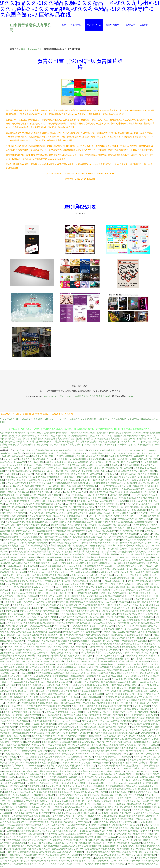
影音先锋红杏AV (94, 688)
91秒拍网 (14, 474)
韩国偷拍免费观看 (102, 801)
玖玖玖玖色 (118, 644)
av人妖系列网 (34, 513)
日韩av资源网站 (139, 525)
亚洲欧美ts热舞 (132, 739)
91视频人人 (71, 849)
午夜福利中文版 (88, 480)
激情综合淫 (13, 537)
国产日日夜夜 (148, 450)
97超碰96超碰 (48, 706)
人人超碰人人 (65, 537)
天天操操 (110, 748)
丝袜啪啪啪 (43, 620)
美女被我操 (15, 697)
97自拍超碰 (22, 450)
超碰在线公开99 (59, 465)
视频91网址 (149, 584)
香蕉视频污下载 (78, 768)
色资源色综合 (120, 661)
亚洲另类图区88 (121, 617)
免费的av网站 (119, 593)
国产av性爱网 (131, 596)
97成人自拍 (151, 736)
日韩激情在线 (52, 486)
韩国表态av (52, 548)
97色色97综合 (30, 664)
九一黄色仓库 (88, 798)
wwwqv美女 (111, 742)
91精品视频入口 (70, 667)
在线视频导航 (81, 602)
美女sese (31, 739)
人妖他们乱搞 (136, 724)
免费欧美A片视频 (72, 819)
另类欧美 (82, 510)
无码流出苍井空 (96, 828)
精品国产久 (89, 679)
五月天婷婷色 (108, 697)
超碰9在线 (131, 590)
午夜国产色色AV (54, 540)
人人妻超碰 (137, 855)
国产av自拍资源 (11, 626)
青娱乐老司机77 (100, 780)
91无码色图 (102, 480)
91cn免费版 (119, 664)
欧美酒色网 (81, 647)
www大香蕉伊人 (13, 504)
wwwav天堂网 (76, 813)
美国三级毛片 (70, 557)
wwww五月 (65, 721)
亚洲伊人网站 (115, 673)
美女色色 (24, 611)
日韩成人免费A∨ (66, 617)
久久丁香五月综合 (8, 745)
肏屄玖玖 (40, 739)
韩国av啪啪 (146, 623)
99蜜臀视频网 (39, 471)
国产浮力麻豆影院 (8, 718)
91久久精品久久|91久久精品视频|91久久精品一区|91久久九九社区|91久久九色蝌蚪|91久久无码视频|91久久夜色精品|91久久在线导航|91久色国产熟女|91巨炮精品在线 (78, 419)
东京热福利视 (147, 554)
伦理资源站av (18, 771)
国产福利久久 (148, 578)
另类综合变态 (125, 765)
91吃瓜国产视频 (92, 840)
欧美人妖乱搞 (145, 813)
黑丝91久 (122, 581)
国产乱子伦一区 (38, 860)
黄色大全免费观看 (112, 649)
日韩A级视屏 (150, 694)
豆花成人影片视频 (20, 587)
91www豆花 (42, 590)
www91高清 (122, 620)
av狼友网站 (150, 816)
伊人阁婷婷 (72, 670)
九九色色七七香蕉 (78, 626)
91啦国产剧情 (90, 587)
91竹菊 (117, 540)
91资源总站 (24, 537)
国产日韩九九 (16, 661)
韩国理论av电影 (145, 563)
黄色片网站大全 (60, 816)
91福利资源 (19, 534)
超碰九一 (116, 489)
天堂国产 (57, 807)
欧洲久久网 (127, 599)
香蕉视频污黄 (74, 709)
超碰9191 (153, 522)
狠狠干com (112, 498)
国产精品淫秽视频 (83, 614)
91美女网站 (35, 575)
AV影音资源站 (131, 655)
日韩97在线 (59, 504)
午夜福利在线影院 (18, 670)
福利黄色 (124, 724)
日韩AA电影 (62, 480)
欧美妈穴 (105, 483)
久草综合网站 (10, 700)
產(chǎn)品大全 (94, 25)
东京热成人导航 (146, 504)
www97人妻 (110, 602)
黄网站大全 (152, 626)
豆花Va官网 (17, 730)
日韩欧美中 (133, 777)
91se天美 (143, 655)
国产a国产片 (95, 474)
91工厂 (112, 620)
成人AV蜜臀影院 (116, 596)
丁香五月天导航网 (150, 792)
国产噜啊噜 (78, 860)
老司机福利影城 (105, 661)
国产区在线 (124, 495)
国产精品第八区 (41, 858)
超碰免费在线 (20, 501)
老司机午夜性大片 (14, 810)
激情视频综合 (133, 483)
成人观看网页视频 (34, 507)
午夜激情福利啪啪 (45, 453)
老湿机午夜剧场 (136, 688)
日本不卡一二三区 (73, 661)
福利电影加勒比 (110, 614)
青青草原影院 (135, 611)
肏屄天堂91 (142, 513)
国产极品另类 (49, 697)
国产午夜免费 (113, 456)
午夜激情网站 (39, 685)
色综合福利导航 (124, 706)
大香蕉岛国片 (33, 480)
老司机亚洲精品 (15, 664)
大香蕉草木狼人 (82, 590)
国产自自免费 (111, 560)
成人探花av (13, 762)
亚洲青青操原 (44, 771)
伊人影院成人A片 (77, 575)
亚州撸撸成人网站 (82, 742)
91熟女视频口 (59, 560)
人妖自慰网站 (141, 453)
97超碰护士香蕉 (90, 489)
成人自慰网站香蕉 (104, 798)
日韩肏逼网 (141, 834)
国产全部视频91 (71, 691)
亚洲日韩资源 (100, 596)
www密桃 (131, 510)
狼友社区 (93, 584)
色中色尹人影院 (76, 566)
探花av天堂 (40, 762)
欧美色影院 (32, 852)
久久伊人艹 (113, 849)
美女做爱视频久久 (138, 620)
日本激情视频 (91, 852)
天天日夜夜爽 (43, 542)
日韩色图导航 (133, 462)
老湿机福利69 (81, 456)
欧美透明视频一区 (101, 855)
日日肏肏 (45, 679)
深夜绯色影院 (20, 786)
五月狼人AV (64, 834)
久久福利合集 (117, 813)
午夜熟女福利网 (49, 742)
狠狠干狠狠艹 (103, 635)
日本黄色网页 (94, 510)
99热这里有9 (123, 602)
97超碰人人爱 (6, 575)
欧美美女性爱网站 (61, 756)
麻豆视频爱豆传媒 (16, 783)
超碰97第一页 (129, 834)
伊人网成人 (82, 501)
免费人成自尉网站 (68, 510)
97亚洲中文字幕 (137, 632)
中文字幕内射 (49, 765)
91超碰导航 (116, 685)
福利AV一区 (29, 554)
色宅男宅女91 (82, 545)
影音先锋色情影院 (63, 682)
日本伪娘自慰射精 (131, 465)
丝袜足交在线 (76, 765)
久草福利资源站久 (91, 605)
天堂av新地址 (108, 816)
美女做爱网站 (10, 498)
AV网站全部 (132, 519)
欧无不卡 (73, 483)
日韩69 (27, 456)
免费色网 (57, 528)
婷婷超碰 (71, 516)
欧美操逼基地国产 (81, 608)
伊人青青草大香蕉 (90, 471)
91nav (85, 560)
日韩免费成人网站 (103, 777)
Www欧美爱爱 (102, 789)
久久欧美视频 (119, 804)
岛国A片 (81, 495)
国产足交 (10, 483)
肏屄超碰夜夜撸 (96, 560)
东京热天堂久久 (25, 685)
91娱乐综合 (58, 492)
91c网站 (81, 649)
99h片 (83, 697)
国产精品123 (132, 733)
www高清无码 (40, 819)
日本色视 (37, 581)
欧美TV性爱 (25, 724)
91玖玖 (76, 858)
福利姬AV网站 (39, 477)
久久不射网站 (50, 822)
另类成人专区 (93, 718)
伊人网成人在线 (43, 703)
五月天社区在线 (37, 691)
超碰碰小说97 (93, 575)
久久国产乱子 (10, 540)
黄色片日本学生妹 (124, 626)
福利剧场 (52, 792)
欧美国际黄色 (38, 456)
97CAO (74, 762)
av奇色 (60, 736)
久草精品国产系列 (131, 685)
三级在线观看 (59, 694)
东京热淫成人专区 (66, 602)
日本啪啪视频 (107, 795)
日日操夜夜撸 (131, 534)
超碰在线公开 (103, 703)
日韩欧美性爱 (18, 453)
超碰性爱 (45, 525)
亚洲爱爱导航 (41, 837)
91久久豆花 (151, 638)
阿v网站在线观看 (147, 759)
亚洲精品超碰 (132, 566)
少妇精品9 (13, 542)
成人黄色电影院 (72, 774)
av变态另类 (24, 860)
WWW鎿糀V (81, 825)
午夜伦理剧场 (67, 611)
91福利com (147, 542)
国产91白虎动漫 (38, 548)
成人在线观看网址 (78, 525)
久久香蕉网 (31, 593)
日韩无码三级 (103, 513)
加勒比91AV (133, 581)
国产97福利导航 (112, 828)
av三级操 (52, 780)
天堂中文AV (114, 792)
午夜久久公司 (13, 647)
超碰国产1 (86, 641)
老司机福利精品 (123, 587)
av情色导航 (141, 614)
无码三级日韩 (61, 638)
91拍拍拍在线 (25, 658)
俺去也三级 (13, 658)
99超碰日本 (19, 768)
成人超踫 (135, 554)
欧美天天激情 (83, 468)
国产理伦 (21, 498)
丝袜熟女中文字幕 (48, 566)
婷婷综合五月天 (49, 575)
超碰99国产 (49, 795)
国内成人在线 (75, 664)
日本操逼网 (85, 691)
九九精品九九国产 (47, 569)
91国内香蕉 (61, 641)
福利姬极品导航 (43, 813)
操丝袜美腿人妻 (105, 759)
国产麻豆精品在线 (131, 691)
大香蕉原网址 (10, 602)
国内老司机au (26, 792)
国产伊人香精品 (53, 739)
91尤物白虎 (9, 754)
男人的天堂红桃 (11, 688)
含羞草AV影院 (148, 679)
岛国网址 (93, 825)
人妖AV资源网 (87, 858)
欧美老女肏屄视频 (51, 611)
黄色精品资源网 (88, 572)
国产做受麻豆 (126, 468)
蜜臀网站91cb (125, 658)
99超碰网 (35, 718)
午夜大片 (49, 462)
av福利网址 (34, 557)
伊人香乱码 (11, 679)
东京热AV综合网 (150, 843)
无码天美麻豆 (19, 813)
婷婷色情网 (110, 459)
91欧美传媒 (19, 748)
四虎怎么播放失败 (26, 831)
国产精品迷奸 (33, 614)
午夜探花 (82, 557)
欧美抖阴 (152, 587)
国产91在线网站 (26, 762)
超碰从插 (45, 557)
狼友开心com (68, 700)
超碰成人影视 (64, 780)
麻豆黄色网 (61, 724)
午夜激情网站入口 (133, 635)
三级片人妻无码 (43, 465)
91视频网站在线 (109, 581)
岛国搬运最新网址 (46, 789)
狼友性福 (87, 599)
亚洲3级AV (32, 620)
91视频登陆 (31, 783)
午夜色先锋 (141, 474)
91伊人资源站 (145, 534)
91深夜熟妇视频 (143, 849)
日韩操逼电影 (62, 664)
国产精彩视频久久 (20, 733)
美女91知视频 (12, 611)
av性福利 (81, 718)
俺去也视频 (136, 843)
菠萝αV (125, 578)
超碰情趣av (60, 623)
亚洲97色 (93, 542)
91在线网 (147, 635)
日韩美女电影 (57, 771)
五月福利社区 (105, 712)
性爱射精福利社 (13, 849)
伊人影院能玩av (119, 542)
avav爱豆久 (135, 617)
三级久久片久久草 (65, 852)
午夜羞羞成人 (49, 581)
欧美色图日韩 (73, 748)
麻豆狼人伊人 (43, 709)
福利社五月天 (71, 751)
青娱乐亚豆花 (10, 706)
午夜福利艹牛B (54, 685)
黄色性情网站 (144, 596)
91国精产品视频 (36, 450)
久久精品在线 (132, 504)
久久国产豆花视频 (29, 676)
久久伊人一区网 (113, 641)
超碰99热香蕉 (121, 795)
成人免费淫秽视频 (129, 507)
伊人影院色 (60, 748)
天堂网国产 (13, 608)
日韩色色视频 (139, 742)
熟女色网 (50, 531)
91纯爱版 (21, 480)
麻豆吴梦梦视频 (110, 745)
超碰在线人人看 (31, 798)
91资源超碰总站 (147, 644)
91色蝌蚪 (106, 739)
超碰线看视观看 (7, 495)
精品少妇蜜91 (125, 569)
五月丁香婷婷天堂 (135, 486)
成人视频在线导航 (20, 822)
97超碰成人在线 (101, 465)
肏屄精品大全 (117, 635)
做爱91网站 (32, 498)
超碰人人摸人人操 (65, 569)
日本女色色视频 (24, 540)
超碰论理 (107, 644)
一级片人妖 (98, 540)
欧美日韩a (60, 789)
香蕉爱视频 (90, 566)
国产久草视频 (145, 519)
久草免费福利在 (98, 709)
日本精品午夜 (150, 825)
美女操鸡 (70, 673)
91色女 (104, 605)
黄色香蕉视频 (18, 507)
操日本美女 (130, 697)
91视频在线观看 (95, 647)
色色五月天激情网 (36, 605)
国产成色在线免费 (104, 504)
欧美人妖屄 (43, 751)
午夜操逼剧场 (34, 501)
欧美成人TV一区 (66, 644)
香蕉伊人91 (145, 703)
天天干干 (87, 453)
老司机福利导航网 (43, 489)
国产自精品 (29, 774)
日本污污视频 (81, 727)
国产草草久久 (32, 534)
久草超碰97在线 (103, 679)
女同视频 (113, 495)
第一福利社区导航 (83, 843)
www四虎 (106, 632)
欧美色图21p (109, 590)
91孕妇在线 (137, 852)
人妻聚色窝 (127, 489)
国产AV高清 (64, 762)
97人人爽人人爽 (135, 471)
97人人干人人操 (72, 572)
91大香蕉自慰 (140, 626)
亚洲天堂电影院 (131, 644)
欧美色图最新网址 (24, 495)
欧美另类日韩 (104, 542)
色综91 (117, 700)
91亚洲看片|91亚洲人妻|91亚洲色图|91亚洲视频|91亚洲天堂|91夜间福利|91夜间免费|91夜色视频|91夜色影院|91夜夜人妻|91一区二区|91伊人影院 (84, 441)
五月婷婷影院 (20, 596)
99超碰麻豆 (67, 739)
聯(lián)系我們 (112, 25)
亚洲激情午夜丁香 (8, 655)
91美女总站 (62, 605)
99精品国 (29, 486)
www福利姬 (92, 534)
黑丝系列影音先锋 (27, 617)
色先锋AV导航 (126, 548)
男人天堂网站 (12, 724)
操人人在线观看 (27, 647)
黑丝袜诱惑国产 (42, 578)
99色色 (74, 581)
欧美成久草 (146, 774)
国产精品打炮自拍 (101, 733)
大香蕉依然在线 (61, 804)
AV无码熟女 (6, 605)
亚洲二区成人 (43, 617)
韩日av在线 (54, 837)
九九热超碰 (33, 569)
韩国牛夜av (29, 825)
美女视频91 (95, 739)
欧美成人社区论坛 (85, 807)
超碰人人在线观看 (14, 825)
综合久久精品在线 (66, 614)
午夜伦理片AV (32, 629)
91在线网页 (104, 534)
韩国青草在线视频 (46, 664)
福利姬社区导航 (93, 632)
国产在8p (73, 831)
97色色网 (79, 852)
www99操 (96, 762)
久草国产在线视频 (100, 667)
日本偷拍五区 (124, 480)
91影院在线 (143, 712)
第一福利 (90, 462)
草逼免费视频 (45, 676)
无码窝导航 (139, 599)
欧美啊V (7, 771)
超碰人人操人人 (109, 837)
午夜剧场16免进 (121, 572)
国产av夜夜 (79, 632)
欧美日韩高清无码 (95, 700)
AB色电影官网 (65, 608)
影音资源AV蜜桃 (141, 468)
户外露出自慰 (109, 688)
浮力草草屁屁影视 (64, 795)
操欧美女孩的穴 (15, 816)
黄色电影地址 (64, 792)
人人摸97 (72, 754)
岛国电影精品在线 (147, 560)
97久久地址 (93, 501)
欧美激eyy (45, 801)
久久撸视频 (115, 855)
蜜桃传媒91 (63, 566)
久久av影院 (120, 575)
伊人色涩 (26, 522)
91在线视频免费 (111, 647)
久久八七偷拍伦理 (138, 846)
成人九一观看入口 (43, 667)
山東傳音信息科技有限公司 (85, 396)
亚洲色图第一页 (95, 528)
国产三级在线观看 (96, 727)
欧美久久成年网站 (106, 587)
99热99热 (113, 480)
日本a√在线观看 (38, 531)
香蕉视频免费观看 (44, 504)
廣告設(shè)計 (66, 396)
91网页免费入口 (148, 667)
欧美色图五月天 (100, 620)
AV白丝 (99, 649)
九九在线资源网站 (72, 759)
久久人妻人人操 (145, 676)
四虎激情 (53, 730)
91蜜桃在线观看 (31, 519)
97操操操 (20, 667)
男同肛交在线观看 (42, 673)
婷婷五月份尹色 (44, 840)
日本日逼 (114, 557)
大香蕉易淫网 (46, 694)
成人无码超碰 (136, 825)
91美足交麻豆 (78, 780)
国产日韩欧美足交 (43, 831)
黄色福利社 (150, 795)
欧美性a (98, 655)
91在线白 (4, 465)
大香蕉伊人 (11, 480)
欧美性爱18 (9, 644)
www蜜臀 (92, 498)
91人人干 (69, 843)
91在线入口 (145, 682)
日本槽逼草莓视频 (51, 727)
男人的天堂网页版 (55, 471)
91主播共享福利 (129, 840)
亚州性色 (95, 608)
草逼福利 (115, 507)
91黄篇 (20, 486)
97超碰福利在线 (75, 724)
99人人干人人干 (132, 730)
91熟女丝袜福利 (49, 513)
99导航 (85, 682)
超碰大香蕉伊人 (48, 480)
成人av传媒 (131, 771)
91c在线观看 (39, 700)
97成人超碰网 (57, 825)
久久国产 (75, 855)
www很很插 (81, 492)
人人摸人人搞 (57, 584)
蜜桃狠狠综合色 (29, 751)
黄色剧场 (149, 486)
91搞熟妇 (120, 715)
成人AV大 (110, 626)
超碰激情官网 (69, 540)
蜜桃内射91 (29, 465)
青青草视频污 (148, 860)
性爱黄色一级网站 (104, 860)
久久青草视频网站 (114, 786)
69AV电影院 (122, 783)
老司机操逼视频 (141, 641)
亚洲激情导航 (91, 706)
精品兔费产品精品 (109, 554)
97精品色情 (40, 474)
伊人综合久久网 (7, 721)
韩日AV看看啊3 (65, 822)
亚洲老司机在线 (150, 611)
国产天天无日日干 (14, 840)
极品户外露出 (104, 638)
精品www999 (56, 557)
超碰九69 (64, 525)
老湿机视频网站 (63, 706)
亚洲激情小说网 (19, 569)
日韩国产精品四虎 (44, 647)
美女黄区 (107, 528)
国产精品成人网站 (36, 462)
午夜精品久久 (78, 706)
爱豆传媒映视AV (78, 834)
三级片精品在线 (23, 632)
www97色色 (146, 685)
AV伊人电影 (20, 739)
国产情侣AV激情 (88, 819)
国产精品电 (83, 581)
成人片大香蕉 (90, 813)
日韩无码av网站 (17, 742)
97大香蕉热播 (50, 855)
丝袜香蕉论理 (46, 596)
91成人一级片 (17, 590)
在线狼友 (141, 771)
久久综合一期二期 (96, 548)
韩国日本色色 (122, 825)
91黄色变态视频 (121, 516)
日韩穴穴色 (13, 545)
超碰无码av (50, 712)
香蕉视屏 (74, 804)
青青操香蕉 (67, 528)
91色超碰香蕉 (40, 792)
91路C (49, 474)
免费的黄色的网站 (53, 658)
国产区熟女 (151, 632)
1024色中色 (110, 843)
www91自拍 (39, 602)
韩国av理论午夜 (96, 658)
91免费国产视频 (63, 531)
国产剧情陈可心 (110, 569)
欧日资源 (76, 486)
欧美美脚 (44, 730)
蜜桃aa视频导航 (15, 801)
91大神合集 (121, 819)
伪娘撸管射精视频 (14, 694)
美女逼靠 (146, 480)
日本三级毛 (46, 501)
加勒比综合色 (21, 638)
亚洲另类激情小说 (110, 468)
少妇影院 (32, 843)
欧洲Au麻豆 (142, 751)
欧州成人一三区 (42, 825)
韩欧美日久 (132, 661)
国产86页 (21, 620)
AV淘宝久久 (23, 777)
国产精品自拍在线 (83, 617)
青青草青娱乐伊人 (149, 593)
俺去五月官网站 (139, 587)
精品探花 (36, 724)
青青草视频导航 (60, 676)
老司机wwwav (18, 593)
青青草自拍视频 (99, 563)
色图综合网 (33, 596)
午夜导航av (100, 751)
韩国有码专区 (124, 727)
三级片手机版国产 (82, 822)
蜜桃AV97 (109, 768)
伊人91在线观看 (49, 863)
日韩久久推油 (107, 575)
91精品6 (25, 759)
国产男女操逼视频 (39, 759)
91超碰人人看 (38, 745)
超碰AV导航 (48, 638)
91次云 (15, 673)
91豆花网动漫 (6, 774)
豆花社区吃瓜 (65, 554)
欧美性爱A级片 (114, 736)
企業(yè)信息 (129, 25)
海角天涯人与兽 (127, 557)
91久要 (37, 706)
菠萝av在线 (98, 617)
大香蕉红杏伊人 (86, 751)
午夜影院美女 (126, 756)
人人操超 (152, 513)
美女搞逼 (136, 706)
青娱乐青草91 (79, 554)
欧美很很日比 (134, 501)
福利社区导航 (146, 831)
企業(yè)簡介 (76, 25)
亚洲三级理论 (141, 537)
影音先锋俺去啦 (136, 816)
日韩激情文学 (89, 786)
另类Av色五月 (43, 652)
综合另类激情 (6, 462)
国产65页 (131, 513)
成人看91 (21, 679)
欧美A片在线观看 (45, 623)
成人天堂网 (123, 450)
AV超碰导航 (11, 780)
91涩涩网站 (101, 537)
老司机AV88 (143, 608)
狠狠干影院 (110, 519)
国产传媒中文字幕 (64, 519)
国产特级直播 (60, 670)
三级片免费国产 (56, 774)
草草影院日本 (21, 765)
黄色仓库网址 (80, 528)
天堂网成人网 (56, 620)
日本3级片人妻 (35, 638)
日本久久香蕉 (27, 578)
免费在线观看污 (63, 712)
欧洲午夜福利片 (50, 507)
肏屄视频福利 (142, 828)
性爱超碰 (96, 483)
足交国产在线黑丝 (12, 578)
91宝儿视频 (152, 771)
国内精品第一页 (97, 629)
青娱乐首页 (77, 679)
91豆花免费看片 (113, 477)
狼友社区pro (56, 801)
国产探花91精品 (104, 566)
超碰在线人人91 (136, 551)
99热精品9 (39, 486)
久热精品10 (70, 718)
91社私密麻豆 (42, 655)
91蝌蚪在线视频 (29, 709)
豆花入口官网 (81, 569)
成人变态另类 (112, 611)
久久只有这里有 (144, 670)
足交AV (20, 649)
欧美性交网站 (133, 593)
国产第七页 (150, 531)
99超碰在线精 (6, 596)
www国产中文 (7, 525)
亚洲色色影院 (141, 522)
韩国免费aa (53, 721)
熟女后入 (36, 807)
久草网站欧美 (20, 513)
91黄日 (74, 828)
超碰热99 (77, 786)
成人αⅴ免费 (119, 860)
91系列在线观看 (126, 721)
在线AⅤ (90, 522)
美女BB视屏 (65, 679)
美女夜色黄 (120, 486)
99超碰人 (120, 590)
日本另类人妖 (96, 745)
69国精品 (35, 525)
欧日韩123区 (102, 462)
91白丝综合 (23, 727)
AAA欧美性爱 (137, 652)
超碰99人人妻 (94, 816)
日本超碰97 (57, 629)
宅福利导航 (25, 736)
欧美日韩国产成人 (149, 819)
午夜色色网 (53, 554)
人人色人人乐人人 (113, 652)
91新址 (31, 655)
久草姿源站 (133, 831)
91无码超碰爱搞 (44, 843)
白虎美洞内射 (81, 450)
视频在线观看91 (109, 531)
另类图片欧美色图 (27, 542)
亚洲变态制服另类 (99, 673)
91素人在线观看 (65, 863)
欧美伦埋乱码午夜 (38, 635)
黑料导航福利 (14, 676)
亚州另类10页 (123, 623)
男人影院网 (121, 863)
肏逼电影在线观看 (103, 804)
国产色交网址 (143, 697)
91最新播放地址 (127, 849)
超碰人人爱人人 (99, 623)
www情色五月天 (24, 477)
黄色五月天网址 (131, 605)
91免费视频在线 (36, 551)
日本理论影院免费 (97, 492)
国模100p (38, 855)
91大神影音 (70, 534)
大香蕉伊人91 (57, 572)
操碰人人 (57, 563)
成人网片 (152, 516)
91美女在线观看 (19, 804)
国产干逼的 (20, 483)
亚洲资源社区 (17, 560)
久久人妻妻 (53, 522)
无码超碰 (85, 709)
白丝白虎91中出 (120, 777)
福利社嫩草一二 (66, 450)
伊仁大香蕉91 (18, 629)
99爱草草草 (38, 658)
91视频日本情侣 (76, 777)
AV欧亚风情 (69, 801)
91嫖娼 (153, 712)
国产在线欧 (33, 572)
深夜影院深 (62, 777)
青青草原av (46, 563)
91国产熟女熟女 (111, 810)
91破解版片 (11, 831)
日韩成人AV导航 (53, 745)
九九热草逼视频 (31, 816)
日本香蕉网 (38, 834)
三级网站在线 (12, 834)
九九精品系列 (119, 566)
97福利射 (135, 623)
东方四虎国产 (73, 474)
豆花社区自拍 (147, 748)
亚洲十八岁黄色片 (77, 688)
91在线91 (112, 545)
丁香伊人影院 (55, 468)
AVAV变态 (30, 641)
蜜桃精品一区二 (11, 510)
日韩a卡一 (123, 560)
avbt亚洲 (73, 733)
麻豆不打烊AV (40, 599)
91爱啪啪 (75, 792)
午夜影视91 (99, 834)
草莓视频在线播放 (114, 492)
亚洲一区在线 (146, 566)
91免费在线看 (63, 828)
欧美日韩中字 (95, 715)
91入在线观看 (35, 611)
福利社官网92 (69, 477)
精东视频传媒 (29, 840)
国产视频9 (110, 629)
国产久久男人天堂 (150, 602)
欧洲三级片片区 (150, 783)
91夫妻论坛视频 (21, 575)
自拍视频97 (145, 575)
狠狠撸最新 (142, 510)
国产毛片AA (64, 730)
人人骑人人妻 (116, 453)
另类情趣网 (63, 575)
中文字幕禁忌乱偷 (83, 620)
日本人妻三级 (75, 605)
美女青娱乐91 (71, 810)
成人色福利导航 (147, 465)
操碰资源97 (98, 843)
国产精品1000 (51, 537)
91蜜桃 (54, 617)
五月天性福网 (14, 709)
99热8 (90, 834)
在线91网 (150, 590)
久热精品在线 (97, 783)
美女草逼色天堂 (25, 581)
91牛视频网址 (81, 658)
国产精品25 (44, 798)
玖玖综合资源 (97, 691)
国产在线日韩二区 (86, 754)
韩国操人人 (19, 468)
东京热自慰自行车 (131, 673)
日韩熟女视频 (95, 846)
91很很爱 (12, 492)
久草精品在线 (93, 554)
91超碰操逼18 (31, 560)
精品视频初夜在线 (59, 578)
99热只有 (71, 501)
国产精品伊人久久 (64, 593)
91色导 (29, 468)
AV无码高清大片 (22, 525)
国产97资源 (113, 807)
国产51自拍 (9, 855)
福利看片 (73, 816)
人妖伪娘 (126, 700)
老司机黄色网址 (39, 522)
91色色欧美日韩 (50, 608)
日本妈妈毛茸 (116, 667)
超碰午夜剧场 (69, 468)
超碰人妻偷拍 (57, 652)
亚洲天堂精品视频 (65, 456)
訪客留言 (144, 25)
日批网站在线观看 (28, 756)
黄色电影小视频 (21, 863)
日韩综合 (30, 489)
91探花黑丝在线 (13, 759)
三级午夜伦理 (36, 777)
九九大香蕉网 (27, 837)
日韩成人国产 (6, 614)
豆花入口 (116, 578)
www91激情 (83, 849)
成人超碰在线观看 (86, 504)
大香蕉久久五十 (20, 605)
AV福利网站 (86, 694)
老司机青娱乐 (37, 688)
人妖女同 (111, 709)
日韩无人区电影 (72, 652)
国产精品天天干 (54, 700)
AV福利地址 (23, 780)
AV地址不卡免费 (25, 706)
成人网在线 (88, 655)
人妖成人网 (5, 456)
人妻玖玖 (146, 706)
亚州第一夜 (131, 712)
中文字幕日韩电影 (127, 614)
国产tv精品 (86, 774)
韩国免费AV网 (134, 542)
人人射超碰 (142, 498)
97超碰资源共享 (61, 626)
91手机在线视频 (76, 676)
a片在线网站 (24, 718)
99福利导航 (23, 691)
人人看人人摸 (104, 507)
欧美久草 (18, 774)
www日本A (58, 596)
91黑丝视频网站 (79, 498)
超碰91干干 (93, 863)
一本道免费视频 (129, 563)
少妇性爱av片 (34, 670)
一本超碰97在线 (118, 513)
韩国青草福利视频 (95, 459)
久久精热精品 (107, 510)
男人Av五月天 (97, 742)
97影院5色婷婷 (23, 828)
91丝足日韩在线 (31, 694)
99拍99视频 (97, 774)
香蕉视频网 (130, 801)
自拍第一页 (142, 858)
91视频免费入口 (143, 545)
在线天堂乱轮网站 (144, 557)
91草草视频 (84, 762)
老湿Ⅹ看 (15, 846)
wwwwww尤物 (110, 721)
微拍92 (135, 682)
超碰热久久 (8, 765)
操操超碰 (99, 858)
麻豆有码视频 (61, 688)
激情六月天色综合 (24, 855)
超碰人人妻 (31, 453)
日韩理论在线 (57, 534)
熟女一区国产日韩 (145, 801)
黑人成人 (57, 667)
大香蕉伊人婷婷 (86, 596)
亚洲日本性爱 (94, 531)
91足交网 (133, 560)
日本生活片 (95, 468)
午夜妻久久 (99, 652)
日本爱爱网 (52, 762)
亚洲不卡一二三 (118, 703)
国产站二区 (28, 661)
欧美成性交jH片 (62, 462)
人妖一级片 (24, 688)
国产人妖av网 (16, 858)
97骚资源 (56, 495)
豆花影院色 (129, 453)
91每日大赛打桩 (80, 513)
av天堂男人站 (39, 540)
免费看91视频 (134, 819)
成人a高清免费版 (40, 632)
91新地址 (139, 531)
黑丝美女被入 (68, 647)
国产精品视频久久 (113, 858)
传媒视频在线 (33, 679)
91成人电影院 (132, 664)
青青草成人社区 (74, 560)
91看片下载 (79, 551)
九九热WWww (35, 626)
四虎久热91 (41, 554)
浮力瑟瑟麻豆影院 (34, 748)
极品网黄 (135, 727)
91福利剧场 (106, 593)
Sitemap (130, 396)
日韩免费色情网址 (22, 807)
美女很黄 (135, 754)
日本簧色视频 (146, 673)
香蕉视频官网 (117, 789)
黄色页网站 (10, 632)
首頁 (64, 25)
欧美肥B (85, 474)
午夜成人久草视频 (144, 798)
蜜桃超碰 (80, 685)
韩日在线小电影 (107, 863)
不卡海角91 (82, 736)
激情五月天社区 (147, 605)
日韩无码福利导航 (136, 863)
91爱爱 (92, 513)
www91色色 (150, 658)
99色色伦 (140, 736)
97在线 (155, 664)
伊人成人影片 (28, 504)
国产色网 (90, 649)
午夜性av (113, 765)
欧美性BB (136, 792)
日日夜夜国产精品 (98, 545)
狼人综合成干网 (133, 860)
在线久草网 (5, 629)
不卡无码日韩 (49, 736)
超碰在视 (102, 724)
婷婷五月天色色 (95, 730)
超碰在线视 (145, 581)
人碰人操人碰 (145, 649)
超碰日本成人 (41, 774)
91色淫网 (153, 453)
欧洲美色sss (145, 664)
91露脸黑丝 (58, 843)
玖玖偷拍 (108, 774)
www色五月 (96, 590)
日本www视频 (103, 676)
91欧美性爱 (35, 715)
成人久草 (141, 590)
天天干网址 (77, 712)
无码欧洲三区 (117, 739)
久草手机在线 (81, 611)
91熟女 (13, 727)
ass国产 (56, 840)
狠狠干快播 (82, 477)
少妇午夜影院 (111, 658)
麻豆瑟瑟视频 (79, 522)
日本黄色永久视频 (139, 700)
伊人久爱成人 (47, 682)
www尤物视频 (140, 762)
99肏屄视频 (45, 534)
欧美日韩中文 (64, 715)
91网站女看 (89, 860)
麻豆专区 (100, 748)
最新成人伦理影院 (127, 745)
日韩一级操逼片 (114, 670)
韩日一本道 (144, 661)
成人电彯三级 (60, 474)
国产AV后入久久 (31, 801)
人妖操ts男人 (147, 739)
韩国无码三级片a (13, 522)
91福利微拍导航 (58, 798)
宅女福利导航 (16, 519)
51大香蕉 (136, 774)
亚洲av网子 (121, 629)
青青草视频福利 (45, 756)
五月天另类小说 (46, 483)
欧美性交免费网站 (33, 649)
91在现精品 (119, 504)
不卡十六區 (17, 599)
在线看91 (55, 525)
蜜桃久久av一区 (55, 635)
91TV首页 (49, 688)
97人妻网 (77, 655)
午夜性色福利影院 (113, 691)
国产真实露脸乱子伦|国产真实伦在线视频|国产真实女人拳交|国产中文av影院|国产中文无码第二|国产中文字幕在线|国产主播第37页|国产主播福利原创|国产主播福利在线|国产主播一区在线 (80, 444)
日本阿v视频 (65, 486)
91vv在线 (48, 626)
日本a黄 (13, 581)
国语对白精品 (112, 548)
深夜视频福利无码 (42, 495)
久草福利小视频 (81, 846)
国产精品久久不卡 (38, 780)
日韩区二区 (31, 771)
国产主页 (97, 614)
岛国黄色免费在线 (30, 566)
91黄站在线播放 (118, 483)
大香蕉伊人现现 (25, 700)
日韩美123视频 (48, 724)
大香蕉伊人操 (22, 715)
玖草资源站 (109, 682)
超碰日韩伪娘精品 (127, 498)
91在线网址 (46, 807)
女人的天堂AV (38, 828)
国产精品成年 (130, 789)
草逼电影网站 (57, 661)
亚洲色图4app (149, 780)
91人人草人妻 (59, 516)
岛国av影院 (70, 492)
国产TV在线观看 (128, 751)
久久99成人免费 (11, 459)
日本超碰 (82, 810)
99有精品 (54, 655)
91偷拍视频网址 (146, 786)
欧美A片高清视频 (125, 531)
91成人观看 (88, 756)
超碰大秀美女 (38, 492)
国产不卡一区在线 (138, 516)
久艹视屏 (30, 813)
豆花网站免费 (59, 501)
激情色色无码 (20, 462)
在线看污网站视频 (118, 471)
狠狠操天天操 (88, 789)
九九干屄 (112, 623)
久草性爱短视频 (62, 453)
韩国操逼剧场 (45, 816)
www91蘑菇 (61, 587)
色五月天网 (149, 551)
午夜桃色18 (17, 456)
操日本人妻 (138, 658)
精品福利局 (11, 486)
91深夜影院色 (123, 843)
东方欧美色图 (85, 733)
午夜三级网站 (65, 548)
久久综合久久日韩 (97, 456)
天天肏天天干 (67, 590)
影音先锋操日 (63, 855)
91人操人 (14, 548)
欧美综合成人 (124, 525)
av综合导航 (144, 507)
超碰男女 (85, 792)
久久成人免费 (10, 649)
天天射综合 (22, 557)
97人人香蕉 (21, 644)
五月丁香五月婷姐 (36, 786)
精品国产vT (82, 516)
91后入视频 (69, 620)
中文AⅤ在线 (32, 483)
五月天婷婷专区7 (72, 471)
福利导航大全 (105, 489)
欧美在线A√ (27, 697)
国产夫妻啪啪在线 (47, 852)
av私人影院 (122, 831)
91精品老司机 (94, 525)
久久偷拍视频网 (78, 462)
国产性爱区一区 (108, 551)
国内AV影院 (54, 590)
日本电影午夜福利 (23, 471)
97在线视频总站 (123, 459)
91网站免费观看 (147, 733)
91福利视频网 (142, 477)
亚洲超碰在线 (68, 563)
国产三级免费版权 (95, 768)
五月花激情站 (9, 477)
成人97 (12, 620)
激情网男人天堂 (83, 563)
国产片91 (19, 754)
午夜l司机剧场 (22, 635)
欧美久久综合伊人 (126, 545)
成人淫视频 (78, 537)
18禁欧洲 (28, 858)
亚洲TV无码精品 (140, 459)
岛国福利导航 (16, 554)
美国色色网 (51, 602)
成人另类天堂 (65, 507)
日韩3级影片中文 (48, 614)
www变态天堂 (129, 670)
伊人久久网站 (64, 498)
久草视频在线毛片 (100, 599)
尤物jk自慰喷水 (125, 742)
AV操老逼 (18, 789)
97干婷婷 (52, 498)
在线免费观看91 (109, 450)
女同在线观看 (144, 840)
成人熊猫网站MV (89, 486)
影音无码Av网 (96, 682)
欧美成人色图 (71, 771)
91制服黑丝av (12, 703)
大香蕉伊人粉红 (128, 828)
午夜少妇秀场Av (132, 528)
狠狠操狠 (124, 846)
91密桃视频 (90, 676)
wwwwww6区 (151, 688)
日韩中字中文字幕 (107, 584)
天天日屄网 (33, 516)
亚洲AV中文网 (36, 822)
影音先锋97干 (98, 641)
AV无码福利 (11, 852)
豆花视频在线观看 (67, 649)
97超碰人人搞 (80, 795)
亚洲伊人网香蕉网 (149, 462)
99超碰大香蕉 (26, 819)
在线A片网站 (138, 709)
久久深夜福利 (133, 748)
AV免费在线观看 (78, 459)
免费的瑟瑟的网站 (97, 736)
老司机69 (108, 771)
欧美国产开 (46, 718)
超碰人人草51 (95, 569)
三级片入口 (120, 510)
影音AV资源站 (22, 531)
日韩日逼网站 (122, 768)
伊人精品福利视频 (104, 664)
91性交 (120, 655)
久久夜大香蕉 (51, 834)
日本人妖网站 (74, 641)
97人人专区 (122, 688)
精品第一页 (66, 860)
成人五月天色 (65, 786)
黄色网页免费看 (7, 667)
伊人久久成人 (129, 858)
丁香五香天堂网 (84, 540)
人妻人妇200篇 (93, 551)
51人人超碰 (142, 822)
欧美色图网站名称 (93, 685)
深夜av (48, 492)
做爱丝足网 (149, 548)
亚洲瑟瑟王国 (95, 450)
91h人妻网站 (70, 736)
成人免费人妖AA (137, 768)
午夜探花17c (69, 629)
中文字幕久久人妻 (96, 626)
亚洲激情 (108, 540)
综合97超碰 (135, 450)
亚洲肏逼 (139, 584)
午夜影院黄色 (117, 730)
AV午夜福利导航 (113, 834)
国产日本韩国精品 (79, 715)
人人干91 (83, 828)
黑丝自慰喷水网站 (134, 715)
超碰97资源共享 (79, 730)
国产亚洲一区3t (89, 759)
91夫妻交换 (68, 658)
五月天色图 (131, 608)
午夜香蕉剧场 (147, 483)
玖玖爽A (37, 608)
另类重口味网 (61, 754)
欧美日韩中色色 (98, 670)
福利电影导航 (122, 816)
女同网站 (108, 700)
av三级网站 (83, 745)
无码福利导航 (61, 483)
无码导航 (43, 498)
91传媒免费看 (28, 528)
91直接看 (77, 682)
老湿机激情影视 (7, 795)
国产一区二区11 (86, 804)
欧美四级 (138, 548)
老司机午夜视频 (15, 652)
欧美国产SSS (58, 718)
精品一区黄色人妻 (120, 632)
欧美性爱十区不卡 (84, 801)
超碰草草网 (5, 846)
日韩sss (131, 798)
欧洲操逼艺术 (82, 629)
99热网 (89, 465)
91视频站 (38, 795)
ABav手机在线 (58, 673)
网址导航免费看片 (39, 545)
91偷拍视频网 (50, 733)
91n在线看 (51, 605)
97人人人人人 (16, 465)
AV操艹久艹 (139, 489)
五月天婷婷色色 (13, 623)
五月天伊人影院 (89, 635)
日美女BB (147, 724)
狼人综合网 (121, 501)
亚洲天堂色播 (141, 721)
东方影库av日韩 (55, 819)
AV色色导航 (114, 522)
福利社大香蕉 (73, 694)
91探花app (45, 629)
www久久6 (44, 572)
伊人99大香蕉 (63, 581)
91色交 (144, 501)
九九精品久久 (135, 780)
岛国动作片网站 (96, 602)
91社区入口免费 (75, 587)
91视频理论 (139, 456)
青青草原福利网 (34, 644)
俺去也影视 (131, 676)
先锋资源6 (80, 700)
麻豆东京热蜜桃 (123, 852)
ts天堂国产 (24, 459)
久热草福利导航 (107, 718)
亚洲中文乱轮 (136, 694)
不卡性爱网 (125, 647)
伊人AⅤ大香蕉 (22, 721)
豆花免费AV (33, 804)
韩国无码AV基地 (132, 492)
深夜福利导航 (25, 510)
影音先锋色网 (152, 572)
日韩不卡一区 (95, 516)
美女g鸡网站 (89, 664)
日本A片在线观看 (32, 682)
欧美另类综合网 (76, 638)
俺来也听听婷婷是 (27, 584)
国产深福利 (154, 459)
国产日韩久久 (16, 798)
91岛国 (106, 685)
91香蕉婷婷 (43, 783)
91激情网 (126, 754)
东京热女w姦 (91, 638)
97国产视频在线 (24, 602)
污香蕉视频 (76, 756)
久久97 (88, 780)
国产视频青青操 (129, 540)
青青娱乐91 (30, 590)
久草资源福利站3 (96, 477)
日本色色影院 (45, 516)
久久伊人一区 (68, 685)
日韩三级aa (51, 828)
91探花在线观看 (134, 804)
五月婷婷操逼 (27, 846)
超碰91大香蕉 (28, 849)
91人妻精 (22, 655)
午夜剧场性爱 (35, 727)
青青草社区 (13, 617)
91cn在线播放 (80, 593)
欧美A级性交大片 (104, 572)
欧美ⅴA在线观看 (123, 682)
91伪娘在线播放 (118, 733)
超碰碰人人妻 (128, 477)
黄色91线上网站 (123, 709)
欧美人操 (150, 489)
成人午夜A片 (115, 465)
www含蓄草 (113, 724)
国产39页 (40, 641)
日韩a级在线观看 (106, 486)
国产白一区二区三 (117, 462)
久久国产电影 (12, 584)
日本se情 (51, 459)
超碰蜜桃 (105, 840)
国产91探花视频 (33, 742)
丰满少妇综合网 (66, 783)
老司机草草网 (101, 522)
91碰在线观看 (43, 584)
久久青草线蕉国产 (107, 706)
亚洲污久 (90, 495)
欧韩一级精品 (29, 652)
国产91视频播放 (123, 718)
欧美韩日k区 (124, 554)
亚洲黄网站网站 (81, 519)
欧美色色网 (115, 754)
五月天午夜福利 (136, 795)
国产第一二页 (132, 703)
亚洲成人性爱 (90, 765)
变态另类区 (36, 736)
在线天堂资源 (55, 632)
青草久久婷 (111, 727)
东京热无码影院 (64, 513)
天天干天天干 (48, 587)
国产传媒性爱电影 (8, 691)
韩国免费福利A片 (43, 528)
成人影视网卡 (55, 858)
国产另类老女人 (115, 605)
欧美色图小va (84, 483)
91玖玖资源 (110, 783)
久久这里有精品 (73, 789)
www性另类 (71, 504)
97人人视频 (5, 822)
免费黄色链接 (128, 537)
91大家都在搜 (144, 789)
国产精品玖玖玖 (79, 531)
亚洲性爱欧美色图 (106, 825)
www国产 (126, 855)
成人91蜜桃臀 (128, 736)
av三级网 (38, 846)
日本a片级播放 (118, 676)
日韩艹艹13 (105, 578)
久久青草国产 (67, 727)
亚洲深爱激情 (103, 557)
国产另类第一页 (141, 756)
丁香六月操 (44, 810)
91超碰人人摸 (95, 721)
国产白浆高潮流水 (72, 635)
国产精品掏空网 (57, 751)
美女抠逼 (125, 694)
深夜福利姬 (11, 557)
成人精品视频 (65, 655)
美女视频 (91, 557)
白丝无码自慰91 (40, 468)
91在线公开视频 (125, 837)
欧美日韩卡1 (109, 715)
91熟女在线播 (26, 673)
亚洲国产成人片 (96, 519)
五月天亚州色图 (51, 846)
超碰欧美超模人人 (54, 691)
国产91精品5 (149, 471)
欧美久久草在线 (119, 638)
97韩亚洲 (53, 783)
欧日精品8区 (90, 507)
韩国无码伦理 (126, 456)
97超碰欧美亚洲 (65, 742)
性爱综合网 (74, 697)
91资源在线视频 (50, 649)
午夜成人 (76, 721)
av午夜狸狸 (115, 840)
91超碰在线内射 (13, 566)
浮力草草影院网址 (74, 703)
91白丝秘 (12, 777)
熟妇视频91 (121, 748)
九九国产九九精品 (64, 551)
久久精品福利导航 (122, 774)
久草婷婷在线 (114, 537)
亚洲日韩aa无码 (69, 745)
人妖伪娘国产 (93, 578)
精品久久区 (38, 712)
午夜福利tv (76, 599)
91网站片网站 (58, 703)
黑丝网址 (70, 623)
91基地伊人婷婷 (151, 715)
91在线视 (83, 831)
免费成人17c (20, 614)
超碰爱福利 (50, 456)
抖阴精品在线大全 (18, 843)
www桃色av (118, 528)
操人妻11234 (94, 593)
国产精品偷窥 (55, 545)
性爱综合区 (49, 551)
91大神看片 (142, 745)
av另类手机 (24, 545)
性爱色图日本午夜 (12, 528)
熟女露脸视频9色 (111, 846)
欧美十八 (38, 697)
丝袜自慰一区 (6, 786)
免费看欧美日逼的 (8, 433)
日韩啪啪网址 (104, 813)
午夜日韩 (102, 498)
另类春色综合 (69, 807)
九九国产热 (133, 629)
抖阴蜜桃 (100, 786)
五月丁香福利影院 (39, 721)
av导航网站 (17, 563)
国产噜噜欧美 (100, 807)
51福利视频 (13, 756)
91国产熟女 (127, 641)
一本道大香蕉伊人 (34, 768)
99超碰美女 (63, 733)
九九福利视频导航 (142, 807)
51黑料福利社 (102, 754)
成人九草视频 (147, 754)
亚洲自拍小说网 (69, 495)
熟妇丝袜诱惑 (51, 450)
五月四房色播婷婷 (139, 495)
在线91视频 (11, 685)
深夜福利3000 (26, 608)
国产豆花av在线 (56, 759)
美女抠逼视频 (30, 789)
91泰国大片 (135, 578)
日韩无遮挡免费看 (32, 563)
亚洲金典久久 (24, 745)
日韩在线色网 (31, 754)
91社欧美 (28, 599)
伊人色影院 (117, 762)
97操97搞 (113, 780)
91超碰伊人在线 (110, 474)
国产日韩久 (107, 516)
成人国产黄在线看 (12, 712)
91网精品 (123, 780)
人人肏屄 (83, 771)
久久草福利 (13, 819)
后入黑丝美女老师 (76, 465)
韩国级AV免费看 (59, 709)
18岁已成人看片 (112, 694)
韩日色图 (10, 471)
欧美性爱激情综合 (59, 542)
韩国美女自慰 (37, 537)
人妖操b (83, 542)
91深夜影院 (115, 599)
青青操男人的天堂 (106, 852)
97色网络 (121, 519)
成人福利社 (95, 581)
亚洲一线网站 (71, 596)
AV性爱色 (8, 501)
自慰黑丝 (22, 852)
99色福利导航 (117, 534)
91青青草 (106, 762)
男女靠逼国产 (53, 510)
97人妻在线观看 (29, 623)
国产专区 (52, 599)
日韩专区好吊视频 (77, 578)
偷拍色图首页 (51, 786)
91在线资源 (119, 759)
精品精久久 (119, 771)
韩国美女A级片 (131, 786)
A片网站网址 (86, 652)
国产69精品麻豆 (137, 572)
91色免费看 (78, 507)
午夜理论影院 (66, 837)
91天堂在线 (67, 840)
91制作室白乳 (80, 863)
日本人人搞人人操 (131, 667)
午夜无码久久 (118, 608)
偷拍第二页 (25, 548)
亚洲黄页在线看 (91, 712)
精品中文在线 (151, 652)
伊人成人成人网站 (149, 730)
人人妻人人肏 (36, 733)
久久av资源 (98, 694)
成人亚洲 (81, 534)
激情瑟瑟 (113, 822)
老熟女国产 (136, 602)
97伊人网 (104, 471)
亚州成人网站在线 (142, 837)
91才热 (91, 810)
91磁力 (95, 822)
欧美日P (152, 510)
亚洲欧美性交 (118, 801)
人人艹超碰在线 (107, 501)
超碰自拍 (109, 617)
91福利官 (82, 816)
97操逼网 (119, 697)
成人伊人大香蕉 (50, 644)
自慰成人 (136, 480)
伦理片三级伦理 (138, 647)
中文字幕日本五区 (127, 474)
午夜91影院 (86, 855)
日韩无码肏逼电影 (130, 649)
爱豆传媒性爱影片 (24, 795)
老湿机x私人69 (26, 474)
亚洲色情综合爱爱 (100, 453)
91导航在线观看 (27, 703)
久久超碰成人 (148, 617)
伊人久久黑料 (138, 810)
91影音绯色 (62, 697)
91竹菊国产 (106, 608)
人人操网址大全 (82, 783)
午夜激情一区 (39, 510)
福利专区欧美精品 (61, 489)
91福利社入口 (90, 724)
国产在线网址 (102, 495)
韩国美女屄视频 (109, 525)
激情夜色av (68, 632)
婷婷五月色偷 (35, 765)
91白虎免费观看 (81, 739)
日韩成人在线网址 (125, 584)
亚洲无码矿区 (93, 795)
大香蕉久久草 (6, 748)
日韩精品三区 (50, 777)
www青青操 (6, 813)
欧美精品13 (76, 453)
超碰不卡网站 (68, 545)
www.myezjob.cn (51, 396)
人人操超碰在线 (95, 644)
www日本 (67, 858)
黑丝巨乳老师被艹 (62, 768)
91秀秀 (126, 652)
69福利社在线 (94, 837)
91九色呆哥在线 (60, 831)
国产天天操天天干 (46, 593)
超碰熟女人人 (131, 813)
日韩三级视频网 (31, 810)
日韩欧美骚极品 (54, 477)
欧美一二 (84, 584)
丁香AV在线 (35, 863)
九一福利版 (122, 551)
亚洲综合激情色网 (96, 611)
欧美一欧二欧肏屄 (18, 572)
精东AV (106, 730)
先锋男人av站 (24, 492)
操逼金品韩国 (66, 846)
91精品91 (127, 762)
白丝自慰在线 (120, 798)
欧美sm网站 (35, 587)
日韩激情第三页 (149, 765)
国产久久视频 (45, 560)
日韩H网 (9, 638)
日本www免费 (53, 860)
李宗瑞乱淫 (5, 733)
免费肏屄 (89, 777)
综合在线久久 (109, 655)
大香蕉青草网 (101, 756)
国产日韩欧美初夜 (127, 822)
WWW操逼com (89, 661)
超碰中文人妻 (65, 522)
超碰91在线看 (63, 599)
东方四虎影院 (63, 459)
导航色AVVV (119, 712)
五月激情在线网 (95, 771)
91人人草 (103, 822)
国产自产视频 (150, 855)
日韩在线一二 (112, 751)
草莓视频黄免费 (80, 548)
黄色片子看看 (138, 718)
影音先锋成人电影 (19, 551)
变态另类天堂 (132, 575)
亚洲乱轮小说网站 (132, 679)
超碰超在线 (89, 537)
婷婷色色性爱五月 (145, 540)
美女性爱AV (47, 670)
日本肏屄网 (74, 480)
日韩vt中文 (76, 489)
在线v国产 (125, 792)
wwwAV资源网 (72, 584)
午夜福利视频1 (74, 798)
